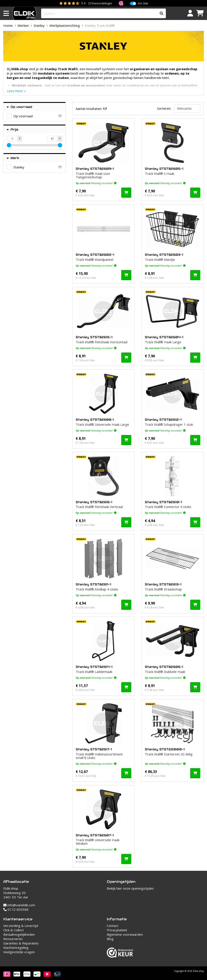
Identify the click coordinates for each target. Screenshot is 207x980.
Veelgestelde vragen (19, 952)
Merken (23, 25)
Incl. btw (143, 4)
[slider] (9, 145)
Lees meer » (16, 91)
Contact (113, 926)
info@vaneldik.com (19, 905)
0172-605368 (16, 909)
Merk (13, 158)
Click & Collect (14, 930)
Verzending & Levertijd (21, 926)
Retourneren (13, 939)
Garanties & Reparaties (21, 943)
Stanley (39, 25)
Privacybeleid (117, 930)
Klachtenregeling (16, 948)
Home (8, 25)
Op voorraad (19, 107)
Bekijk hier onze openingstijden (130, 888)
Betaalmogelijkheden (19, 934)
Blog (110, 939)
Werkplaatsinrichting (65, 25)
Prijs (12, 130)
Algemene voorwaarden (125, 934)
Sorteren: (164, 108)
